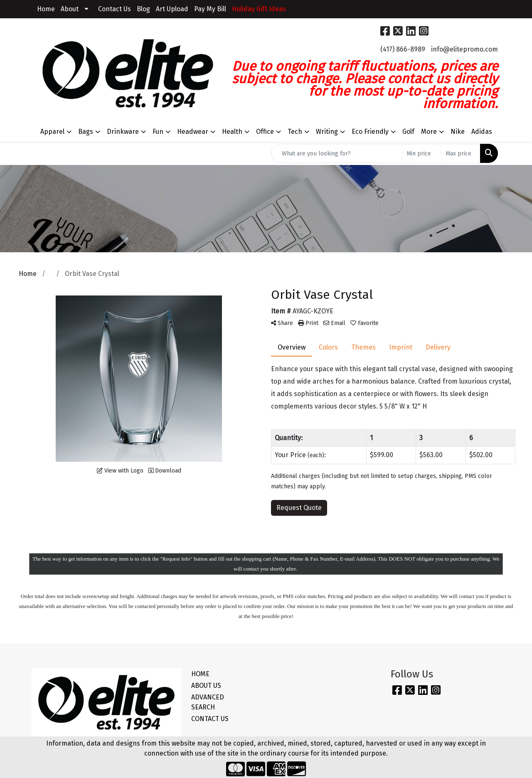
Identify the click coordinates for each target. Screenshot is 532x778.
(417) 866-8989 (403, 49)
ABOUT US (206, 686)
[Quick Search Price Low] (422, 153)
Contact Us (115, 9)
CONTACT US (210, 719)
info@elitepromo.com (464, 49)
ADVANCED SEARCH (208, 702)
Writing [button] (327, 132)
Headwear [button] (193, 132)
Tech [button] (295, 132)
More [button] (429, 132)
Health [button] (232, 132)
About (70, 9)
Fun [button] (158, 132)
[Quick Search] (337, 153)
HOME (200, 674)
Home (46, 9)
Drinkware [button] (123, 132)
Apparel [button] (52, 132)
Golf (408, 132)
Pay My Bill (210, 9)
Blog (143, 9)
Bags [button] (86, 132)
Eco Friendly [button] (370, 132)
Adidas (482, 132)
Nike (458, 132)
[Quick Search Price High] (461, 153)
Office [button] (265, 132)
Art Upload (172, 9)
